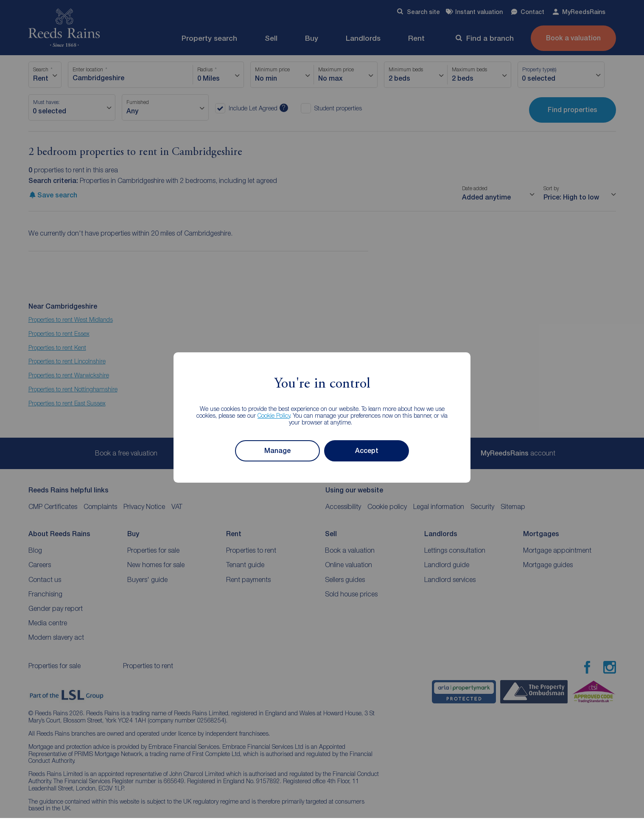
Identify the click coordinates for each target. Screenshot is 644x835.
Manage (277, 451)
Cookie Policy (274, 415)
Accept (367, 451)
